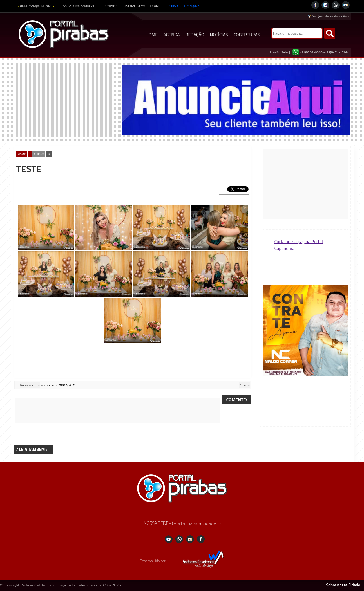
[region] (236, 100)
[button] (305, 331)
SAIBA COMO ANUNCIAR (79, 6)
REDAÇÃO (195, 35)
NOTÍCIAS (219, 35)
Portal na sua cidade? (197, 523)
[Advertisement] (118, 411)
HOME (152, 35)
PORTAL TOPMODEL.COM (142, 6)
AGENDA (172, 35)
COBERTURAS (247, 35)
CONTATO (110, 6)
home (22, 154)
